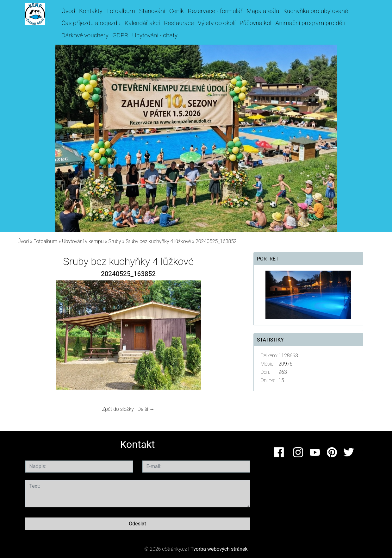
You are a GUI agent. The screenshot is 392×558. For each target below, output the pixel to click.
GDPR (120, 35)
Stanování (152, 11)
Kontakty (91, 11)
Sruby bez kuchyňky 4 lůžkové (158, 241)
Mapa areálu (263, 11)
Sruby (115, 241)
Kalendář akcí (142, 23)
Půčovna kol (255, 23)
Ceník (177, 11)
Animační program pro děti (311, 23)
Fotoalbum (121, 11)
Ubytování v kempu (83, 241)
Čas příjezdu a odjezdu (91, 23)
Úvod (68, 11)
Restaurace (179, 23)
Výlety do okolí (217, 23)
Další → (146, 409)
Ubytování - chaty (155, 35)
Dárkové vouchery (85, 35)
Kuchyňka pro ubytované (316, 11)
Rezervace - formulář (215, 11)
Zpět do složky (118, 409)
